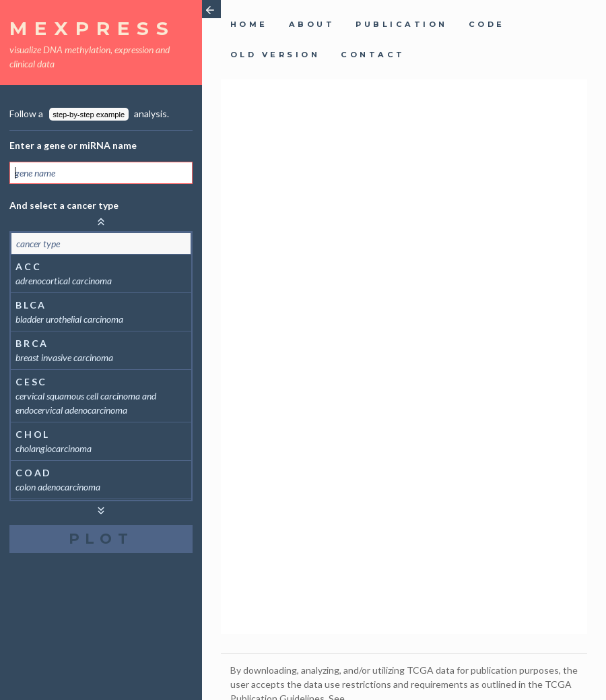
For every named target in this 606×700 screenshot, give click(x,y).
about (312, 24)
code (487, 24)
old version (275, 55)
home (249, 24)
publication (401, 24)
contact (373, 55)
